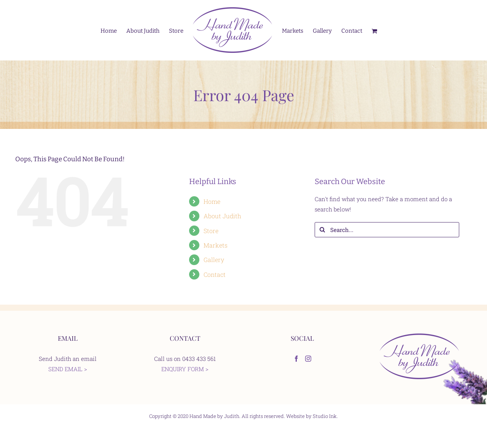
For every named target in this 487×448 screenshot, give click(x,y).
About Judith (222, 216)
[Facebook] (296, 359)
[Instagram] (308, 359)
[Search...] (387, 230)
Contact (215, 274)
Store (211, 231)
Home (212, 201)
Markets (216, 245)
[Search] (322, 230)
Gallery (214, 260)
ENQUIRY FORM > (185, 369)
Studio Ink (325, 416)
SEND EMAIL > (68, 369)
